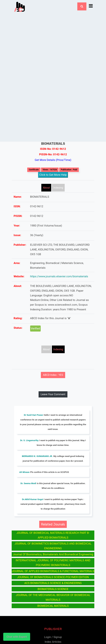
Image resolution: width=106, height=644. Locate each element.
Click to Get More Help (53, 175)
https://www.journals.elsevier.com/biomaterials (59, 276)
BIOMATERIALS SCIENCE (53, 589)
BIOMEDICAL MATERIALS (53, 606)
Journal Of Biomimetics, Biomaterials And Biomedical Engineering (53, 554)
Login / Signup (53, 637)
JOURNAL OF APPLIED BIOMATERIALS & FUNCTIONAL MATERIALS (53, 571)
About (46, 188)
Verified (35, 328)
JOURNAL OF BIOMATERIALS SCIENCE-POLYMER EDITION (53, 577)
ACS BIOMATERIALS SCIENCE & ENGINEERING (53, 583)
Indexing (58, 188)
